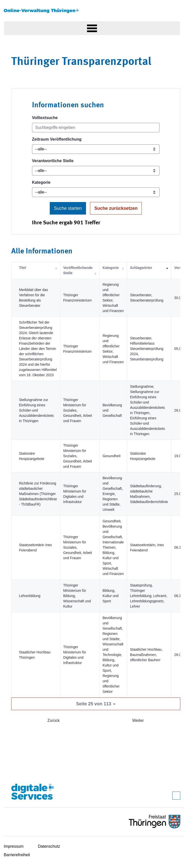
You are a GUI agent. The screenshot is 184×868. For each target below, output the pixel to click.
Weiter (138, 720)
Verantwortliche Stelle (53, 161)
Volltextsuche (45, 118)
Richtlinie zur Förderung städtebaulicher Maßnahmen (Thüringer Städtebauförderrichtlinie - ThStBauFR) (38, 494)
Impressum (14, 846)
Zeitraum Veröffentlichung (57, 139)
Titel (23, 268)
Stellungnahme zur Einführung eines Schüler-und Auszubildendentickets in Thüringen (36, 410)
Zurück (54, 720)
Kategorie (41, 182)
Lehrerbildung (30, 596)
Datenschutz (49, 846)
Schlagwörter (141, 268)
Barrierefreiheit (17, 855)
